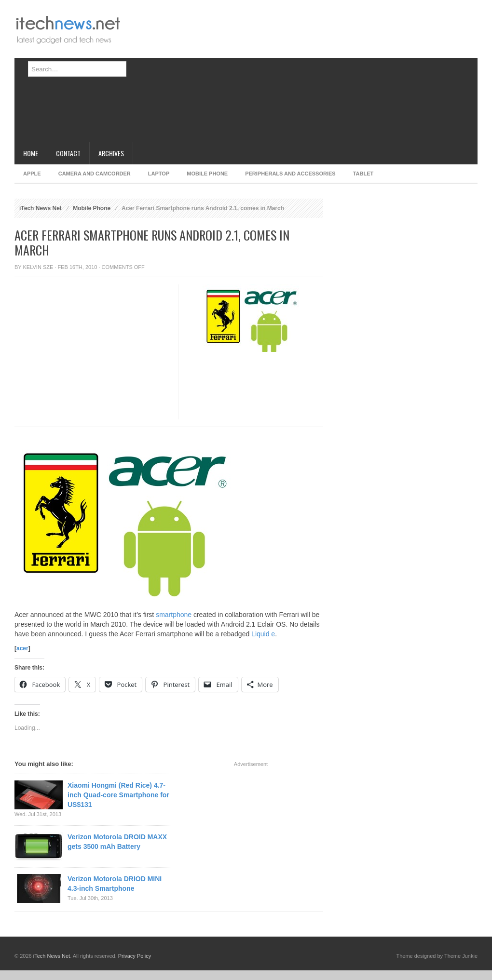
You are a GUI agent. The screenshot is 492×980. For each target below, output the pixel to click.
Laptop (159, 174)
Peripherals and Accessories (290, 174)
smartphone (174, 615)
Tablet (363, 174)
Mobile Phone (207, 174)
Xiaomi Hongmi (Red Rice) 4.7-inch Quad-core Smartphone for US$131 (118, 795)
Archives (111, 153)
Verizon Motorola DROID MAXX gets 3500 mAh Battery (117, 842)
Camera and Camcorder (95, 174)
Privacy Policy (135, 956)
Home (31, 153)
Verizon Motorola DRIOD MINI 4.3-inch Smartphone (115, 884)
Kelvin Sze (38, 267)
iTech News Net (41, 208)
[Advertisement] (268, 75)
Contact (68, 153)
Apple (32, 174)
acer (22, 648)
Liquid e (263, 634)
